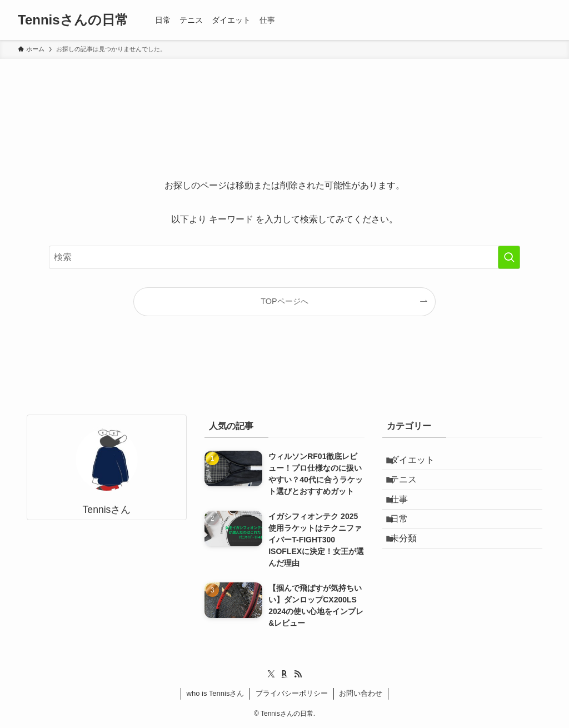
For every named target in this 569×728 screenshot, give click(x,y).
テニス (411, 489)
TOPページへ (284, 301)
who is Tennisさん (216, 693)
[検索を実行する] (509, 257)
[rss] (298, 674)
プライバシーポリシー (292, 693)
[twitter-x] (271, 674)
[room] (284, 674)
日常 (407, 542)
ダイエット (420, 463)
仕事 (407, 516)
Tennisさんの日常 (73, 20)
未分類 (411, 569)
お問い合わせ (361, 693)
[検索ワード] (284, 257)
